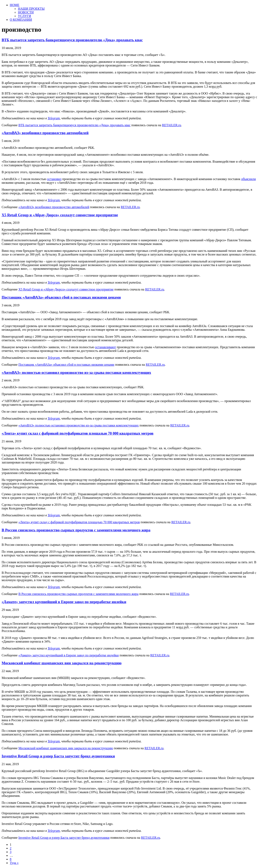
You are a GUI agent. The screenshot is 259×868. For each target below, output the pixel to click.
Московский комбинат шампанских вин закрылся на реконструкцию (62, 663)
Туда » (14, 863)
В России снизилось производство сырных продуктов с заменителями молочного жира (76, 530)
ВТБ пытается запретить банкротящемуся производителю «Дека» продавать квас (72, 40)
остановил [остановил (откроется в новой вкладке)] (54, 179)
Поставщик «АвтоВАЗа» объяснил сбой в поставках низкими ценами (61, 297)
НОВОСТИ (26, 12)
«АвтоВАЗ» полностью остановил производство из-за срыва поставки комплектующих (76, 373)
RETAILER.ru (171, 125)
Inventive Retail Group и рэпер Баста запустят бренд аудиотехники (58, 756)
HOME (15, 5)
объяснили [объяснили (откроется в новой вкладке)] (248, 179)
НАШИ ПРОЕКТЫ (31, 9)
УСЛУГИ (25, 16)
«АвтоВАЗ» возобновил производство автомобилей (45, 133)
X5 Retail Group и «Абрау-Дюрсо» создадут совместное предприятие (60, 215)
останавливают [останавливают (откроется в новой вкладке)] (105, 347)
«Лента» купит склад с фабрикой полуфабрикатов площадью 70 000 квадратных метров (78, 433)
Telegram (54, 118)
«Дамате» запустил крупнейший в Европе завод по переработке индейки (64, 602)
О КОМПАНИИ (21, 20)
